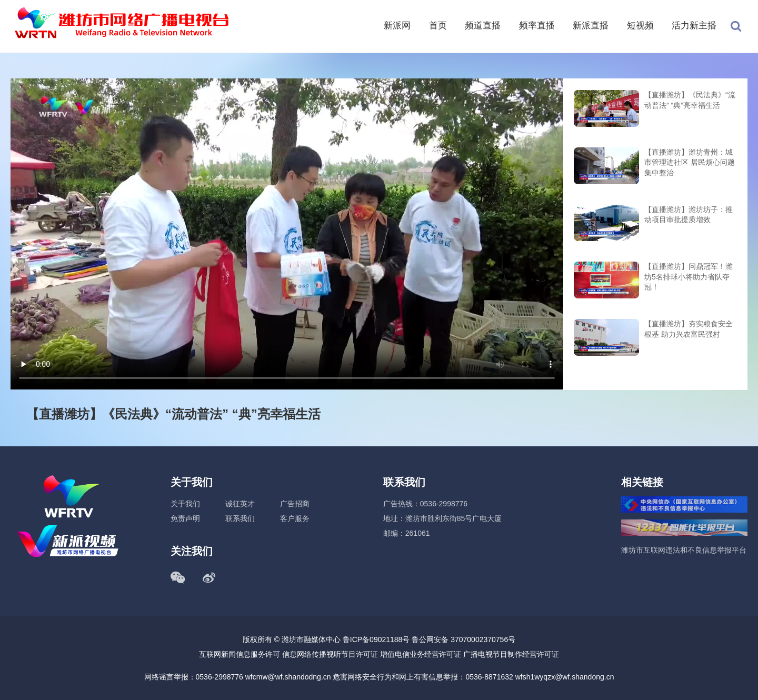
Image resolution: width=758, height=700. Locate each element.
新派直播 (591, 26)
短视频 (640, 26)
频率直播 (537, 26)
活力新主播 (694, 26)
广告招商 (295, 504)
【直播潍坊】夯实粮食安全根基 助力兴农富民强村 (689, 329)
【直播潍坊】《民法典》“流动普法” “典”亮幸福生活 (690, 100)
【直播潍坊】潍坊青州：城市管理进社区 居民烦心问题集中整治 (690, 162)
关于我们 (185, 504)
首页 (438, 26)
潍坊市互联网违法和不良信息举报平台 (684, 550)
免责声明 (185, 518)
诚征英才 (240, 504)
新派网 (397, 26)
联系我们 (240, 518)
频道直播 (483, 26)
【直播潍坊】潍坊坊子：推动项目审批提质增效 (689, 215)
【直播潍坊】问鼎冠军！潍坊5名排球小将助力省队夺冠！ (689, 277)
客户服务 (295, 518)
